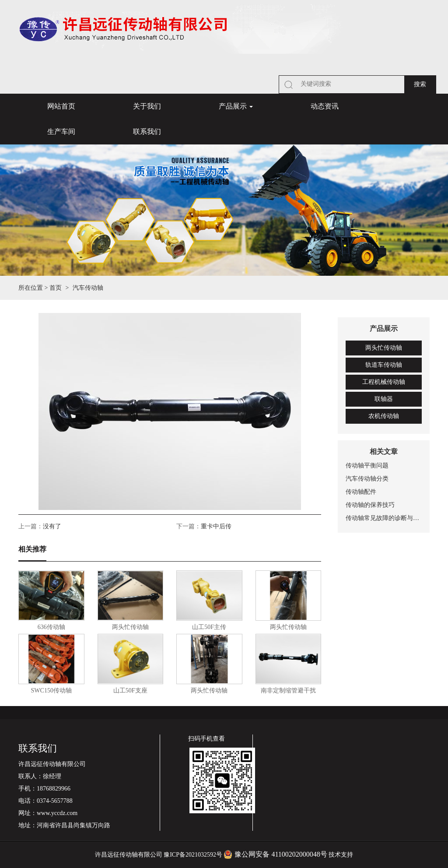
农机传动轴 (384, 416)
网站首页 (61, 106)
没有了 (52, 526)
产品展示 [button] (236, 106)
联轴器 (384, 399)
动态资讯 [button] (325, 106)
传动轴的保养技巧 (370, 505)
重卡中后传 (216, 526)
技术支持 (341, 855)
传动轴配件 (361, 492)
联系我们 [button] (147, 132)
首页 (56, 288)
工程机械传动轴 (384, 382)
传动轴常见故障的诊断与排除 (384, 518)
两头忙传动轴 (384, 348)
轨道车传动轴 (384, 365)
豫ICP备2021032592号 (193, 855)
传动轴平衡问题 (367, 466)
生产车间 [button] (61, 132)
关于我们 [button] (147, 106)
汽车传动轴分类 (367, 479)
